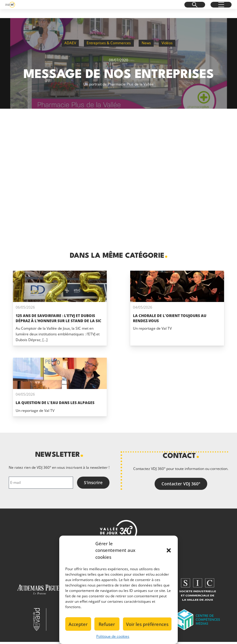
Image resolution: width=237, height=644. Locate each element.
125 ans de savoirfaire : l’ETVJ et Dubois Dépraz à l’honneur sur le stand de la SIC (58, 318)
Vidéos (167, 43)
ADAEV (70, 43)
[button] (169, 550)
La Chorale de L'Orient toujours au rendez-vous (170, 318)
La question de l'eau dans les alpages (55, 403)
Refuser (107, 624)
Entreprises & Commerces (109, 43)
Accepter (78, 624)
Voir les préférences (147, 624)
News (146, 43)
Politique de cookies (113, 636)
